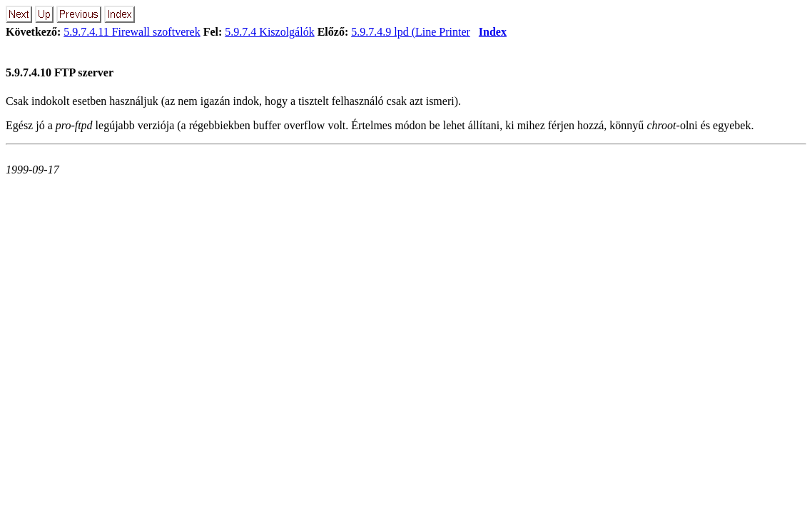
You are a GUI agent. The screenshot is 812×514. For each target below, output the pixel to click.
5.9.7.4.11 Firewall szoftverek (132, 32)
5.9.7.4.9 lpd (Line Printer (411, 32)
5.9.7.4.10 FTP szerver (60, 72)
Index (493, 32)
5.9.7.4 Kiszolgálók (269, 32)
